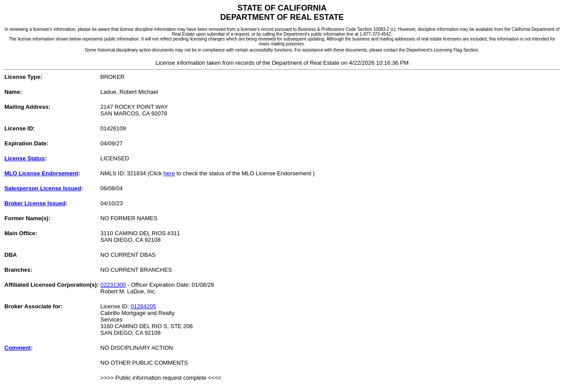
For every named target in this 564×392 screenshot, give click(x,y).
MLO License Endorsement (41, 173)
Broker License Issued (35, 203)
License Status (25, 158)
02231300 (113, 285)
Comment (18, 348)
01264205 (143, 306)
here (169, 173)
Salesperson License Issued (43, 188)
